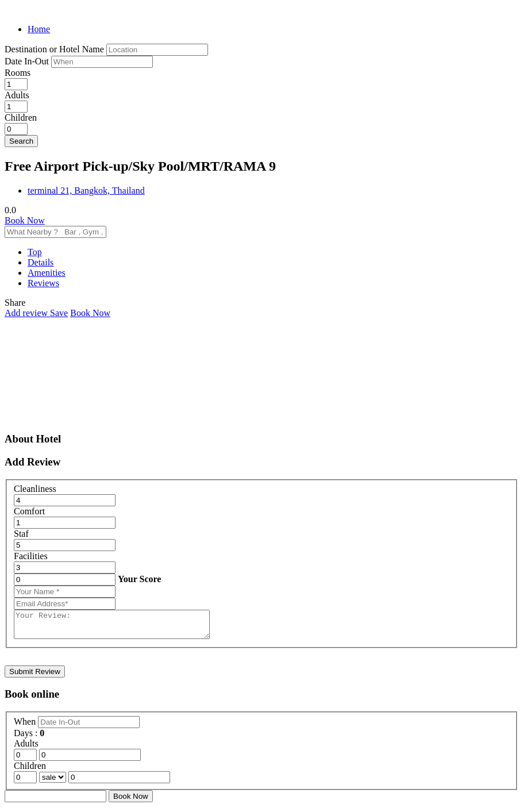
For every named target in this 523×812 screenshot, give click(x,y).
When (26, 727)
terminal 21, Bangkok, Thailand (86, 191)
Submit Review (35, 677)
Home (39, 29)
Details (41, 262)
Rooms (18, 73)
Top (35, 252)
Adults (17, 95)
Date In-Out (28, 61)
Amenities (47, 273)
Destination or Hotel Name (54, 49)
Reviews (43, 283)
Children (21, 118)
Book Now (25, 220)
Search (21, 141)
